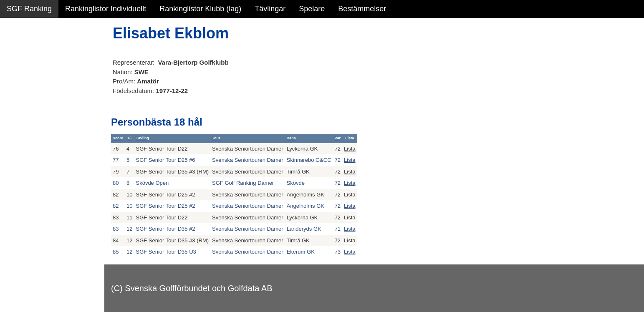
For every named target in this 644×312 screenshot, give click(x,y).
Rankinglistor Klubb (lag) (200, 9)
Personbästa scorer (39, 108)
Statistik (20, 90)
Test (14, 166)
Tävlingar (270, 9)
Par (338, 138)
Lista (350, 149)
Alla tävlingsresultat (39, 126)
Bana (291, 138)
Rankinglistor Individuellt (106, 9)
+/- (130, 138)
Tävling (142, 138)
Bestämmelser (362, 9)
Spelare (312, 9)
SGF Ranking (29, 9)
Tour (216, 138)
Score (118, 138)
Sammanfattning (34, 54)
